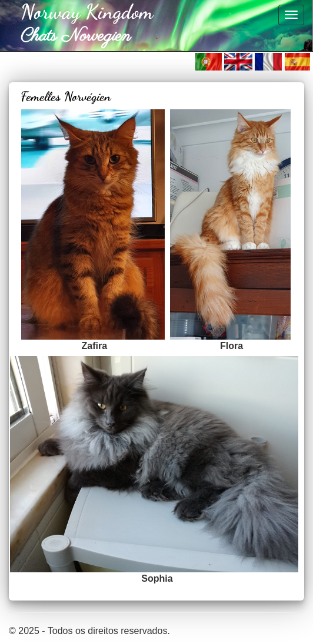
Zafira (95, 346)
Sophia (157, 578)
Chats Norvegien (76, 36)
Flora (232, 346)
